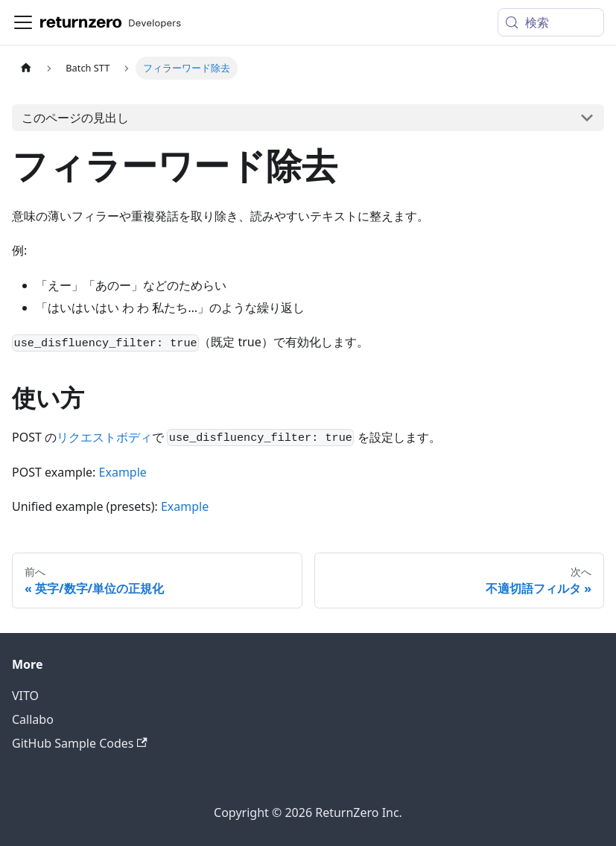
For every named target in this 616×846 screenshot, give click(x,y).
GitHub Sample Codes (80, 743)
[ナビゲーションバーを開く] (23, 22)
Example (123, 472)
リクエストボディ (104, 437)
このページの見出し (75, 118)
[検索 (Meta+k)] (551, 22)
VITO (25, 696)
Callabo (33, 719)
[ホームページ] (26, 68)
